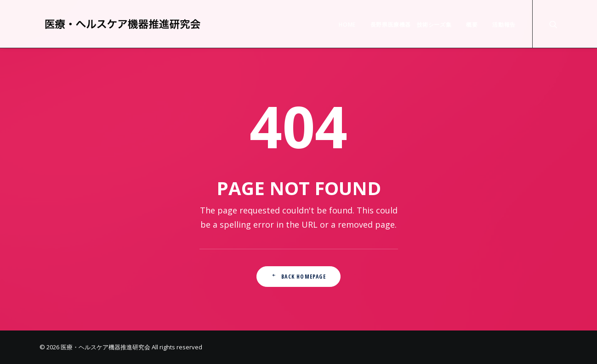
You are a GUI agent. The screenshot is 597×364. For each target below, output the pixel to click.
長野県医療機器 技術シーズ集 (411, 25)
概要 (472, 25)
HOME (347, 25)
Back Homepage (298, 277)
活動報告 (504, 25)
